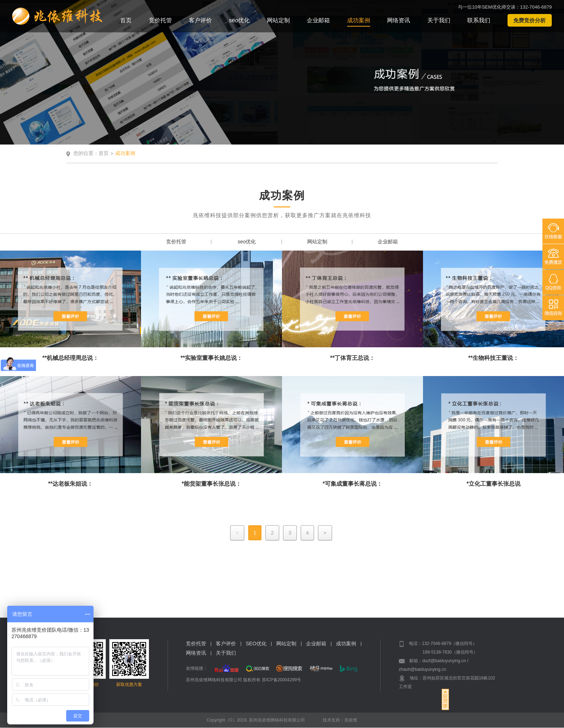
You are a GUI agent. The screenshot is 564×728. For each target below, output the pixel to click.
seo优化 (240, 20)
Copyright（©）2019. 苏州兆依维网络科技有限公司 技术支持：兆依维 (282, 720)
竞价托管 (160, 20)
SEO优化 (256, 644)
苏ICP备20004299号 (281, 680)
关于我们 (439, 20)
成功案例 (359, 20)
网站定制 (278, 20)
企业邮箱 (318, 20)
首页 (126, 20)
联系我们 (479, 20)
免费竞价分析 (529, 20)
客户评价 (200, 20)
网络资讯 (399, 20)
